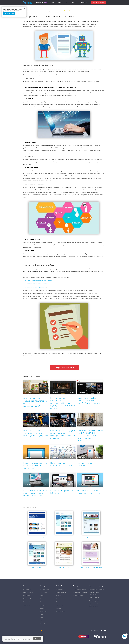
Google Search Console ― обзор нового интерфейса (90, 492)
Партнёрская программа (79, 589)
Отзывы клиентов (61, 592)
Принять (37, 639)
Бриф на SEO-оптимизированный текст (36, 284)
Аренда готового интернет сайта (64, 537)
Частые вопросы (44, 599)
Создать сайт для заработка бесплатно (91, 568)
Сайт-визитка (27, 596)
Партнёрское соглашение (80, 592)
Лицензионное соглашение (97, 589)
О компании (59, 589)
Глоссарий (43, 608)
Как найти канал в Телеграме (86, 464)
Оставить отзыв (61, 611)
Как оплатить (43, 611)
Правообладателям (94, 598)
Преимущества (27, 589)
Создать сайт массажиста (64, 568)
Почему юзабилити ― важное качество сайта (61, 464)
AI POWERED (84, 636)
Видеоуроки (43, 605)
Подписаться (9, 14)
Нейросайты (40, 3)
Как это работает (44, 589)
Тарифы (52, 3)
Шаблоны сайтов (28, 599)
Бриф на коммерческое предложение (36, 287)
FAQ (41, 621)
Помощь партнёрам (78, 596)
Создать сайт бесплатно (64, 368)
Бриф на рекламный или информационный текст (39, 280)
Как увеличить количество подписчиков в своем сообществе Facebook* (36, 493)
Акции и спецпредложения (63, 599)
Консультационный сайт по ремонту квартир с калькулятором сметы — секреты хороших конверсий (90, 435)
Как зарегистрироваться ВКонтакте (62, 492)
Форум (42, 618)
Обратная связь (93, 606)
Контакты (59, 608)
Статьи (42, 614)
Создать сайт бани (37, 568)
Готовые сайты (27, 602)
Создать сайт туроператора (37, 537)
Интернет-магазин (28, 592)
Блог (67, 3)
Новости (60, 3)
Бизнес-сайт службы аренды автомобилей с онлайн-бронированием (89, 400)
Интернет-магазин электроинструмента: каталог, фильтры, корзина (36, 433)
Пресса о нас (60, 605)
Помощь (74, 3)
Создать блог (27, 605)
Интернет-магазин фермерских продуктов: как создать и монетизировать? (36, 402)
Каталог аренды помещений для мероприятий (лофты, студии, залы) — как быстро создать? (63, 403)
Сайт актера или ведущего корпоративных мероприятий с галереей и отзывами (63, 434)
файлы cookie (17, 638)
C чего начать (84, 3)
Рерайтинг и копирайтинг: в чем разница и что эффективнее (35, 465)
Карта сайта (43, 624)
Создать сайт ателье (91, 537)
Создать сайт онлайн (98, 3)
